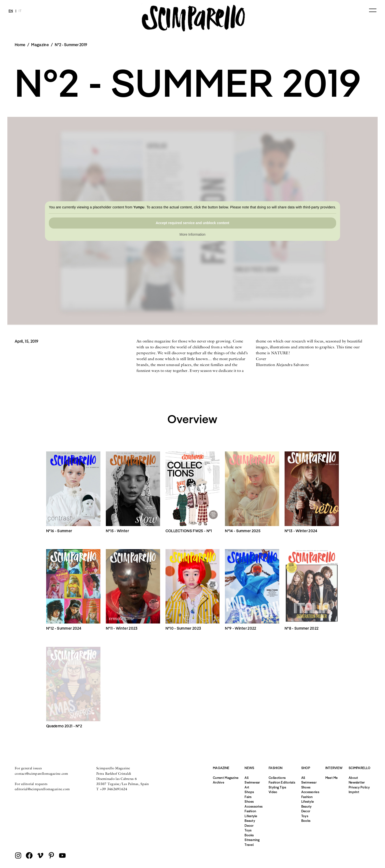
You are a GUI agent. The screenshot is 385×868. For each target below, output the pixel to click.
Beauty (250, 821)
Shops (249, 792)
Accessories (254, 806)
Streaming (252, 840)
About (353, 778)
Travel (249, 845)
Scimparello (359, 768)
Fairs (248, 797)
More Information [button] (192, 234)
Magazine (40, 45)
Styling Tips (277, 787)
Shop (306, 768)
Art (247, 787)
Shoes (249, 801)
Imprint (354, 792)
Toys (248, 830)
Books (249, 835)
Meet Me (332, 778)
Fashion (250, 811)
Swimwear (252, 782)
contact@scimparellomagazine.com (41, 773)
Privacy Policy (359, 787)
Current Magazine (226, 778)
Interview (334, 768)
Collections (277, 778)
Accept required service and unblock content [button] (192, 223)
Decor (249, 826)
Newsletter (357, 782)
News (249, 768)
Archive (219, 782)
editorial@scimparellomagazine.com (42, 789)
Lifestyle (251, 816)
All (247, 778)
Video (273, 792)
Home (20, 45)
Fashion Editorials (282, 782)
